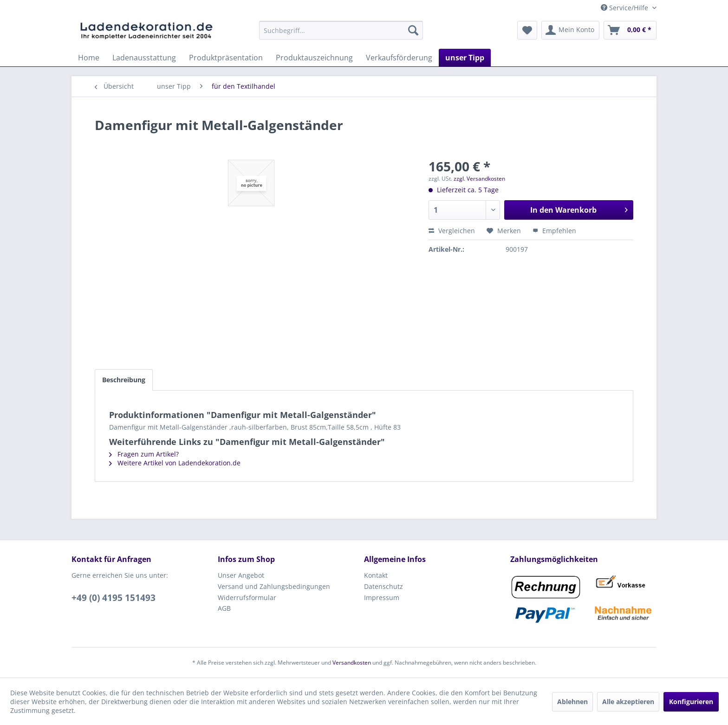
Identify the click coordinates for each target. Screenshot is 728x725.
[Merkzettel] (527, 30)
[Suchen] (413, 30)
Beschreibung (124, 380)
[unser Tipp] (465, 58)
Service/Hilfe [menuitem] (625, 8)
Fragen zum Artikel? (144, 454)
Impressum (382, 598)
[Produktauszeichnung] (314, 58)
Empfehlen (554, 231)
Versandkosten (352, 663)
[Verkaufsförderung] (399, 58)
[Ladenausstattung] (144, 58)
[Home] (89, 58)
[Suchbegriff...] (341, 30)
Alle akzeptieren (628, 702)
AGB (224, 608)
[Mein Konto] (570, 30)
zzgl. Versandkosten (479, 179)
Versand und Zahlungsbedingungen (274, 586)
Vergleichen (452, 231)
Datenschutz (383, 586)
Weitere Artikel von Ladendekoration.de (175, 463)
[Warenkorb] (630, 30)
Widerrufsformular (247, 598)
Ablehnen (572, 702)
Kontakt (376, 575)
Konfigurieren (691, 702)
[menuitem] (341, 30)
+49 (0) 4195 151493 (114, 598)
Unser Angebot (241, 575)
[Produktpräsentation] (226, 58)
